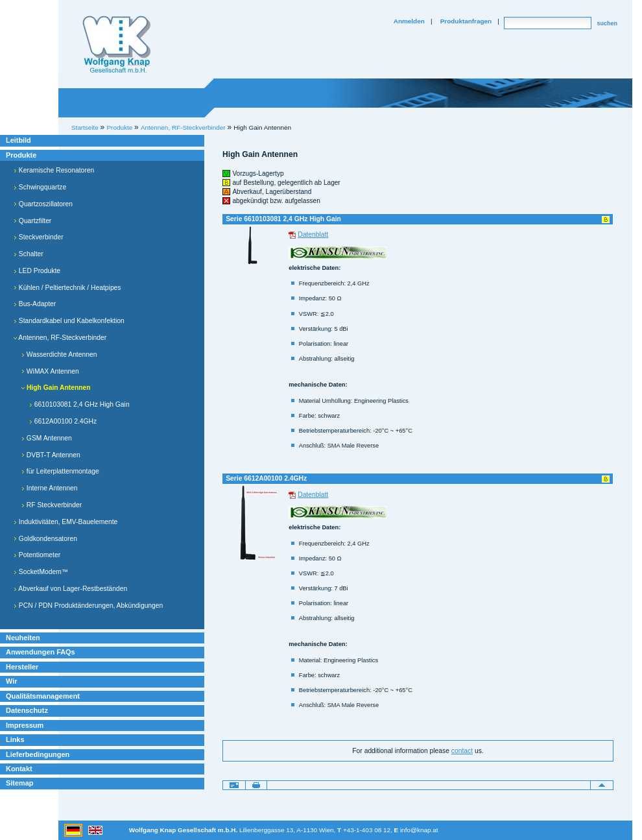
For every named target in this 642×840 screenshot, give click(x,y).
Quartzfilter (32, 221)
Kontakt (19, 769)
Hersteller (22, 667)
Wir (11, 681)
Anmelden (409, 21)
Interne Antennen (49, 488)
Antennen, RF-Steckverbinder (60, 338)
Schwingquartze (40, 187)
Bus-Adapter (35, 304)
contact (462, 751)
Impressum (25, 725)
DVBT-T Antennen (51, 455)
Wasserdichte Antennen (59, 354)
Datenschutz (27, 710)
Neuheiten (23, 638)
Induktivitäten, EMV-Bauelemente (65, 522)
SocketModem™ (41, 572)
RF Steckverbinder (52, 505)
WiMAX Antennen (50, 371)
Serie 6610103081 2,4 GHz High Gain (283, 219)
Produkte (21, 155)
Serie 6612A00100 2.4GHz (266, 478)
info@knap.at (419, 830)
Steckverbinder (39, 237)
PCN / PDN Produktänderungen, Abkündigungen (88, 606)
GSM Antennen (47, 438)
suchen (607, 23)
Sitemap (19, 783)
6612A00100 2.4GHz (63, 421)
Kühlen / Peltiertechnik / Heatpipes (67, 288)
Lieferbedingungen (38, 754)
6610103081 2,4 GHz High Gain (79, 404)
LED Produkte (37, 271)
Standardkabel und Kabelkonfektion (69, 321)
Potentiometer (37, 555)
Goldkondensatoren (45, 539)
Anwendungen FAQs (41, 652)
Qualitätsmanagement (43, 696)
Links (15, 739)
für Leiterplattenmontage (60, 471)
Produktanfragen (466, 21)
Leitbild (18, 140)
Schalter (29, 254)
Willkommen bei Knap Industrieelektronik (117, 45)
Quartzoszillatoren (43, 204)
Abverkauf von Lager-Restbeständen (70, 589)
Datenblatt (313, 234)
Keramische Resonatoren (54, 170)
